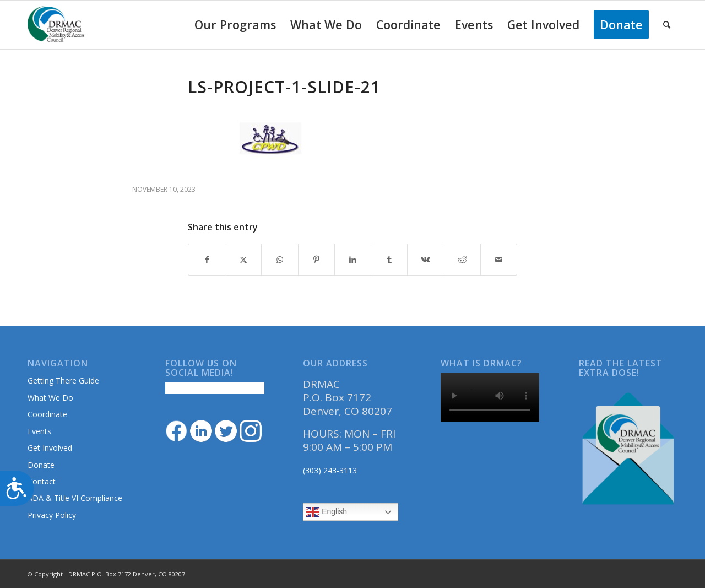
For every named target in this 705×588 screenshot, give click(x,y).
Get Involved (50, 448)
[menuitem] (235, 25)
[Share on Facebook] (207, 260)
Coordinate (47, 414)
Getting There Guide (63, 381)
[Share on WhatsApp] (280, 260)
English (327, 512)
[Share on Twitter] (243, 260)
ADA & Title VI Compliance (75, 498)
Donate (41, 465)
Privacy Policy (52, 515)
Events (39, 431)
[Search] (667, 25)
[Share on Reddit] (462, 260)
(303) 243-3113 (330, 470)
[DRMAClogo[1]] (56, 25)
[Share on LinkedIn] (353, 260)
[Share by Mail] (499, 260)
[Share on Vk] (425, 260)
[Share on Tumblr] (389, 260)
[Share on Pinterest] (316, 260)
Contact (42, 481)
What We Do (50, 398)
